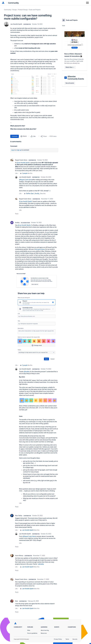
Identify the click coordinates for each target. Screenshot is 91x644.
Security (75, 639)
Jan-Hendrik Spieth (16, 24)
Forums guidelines (32, 633)
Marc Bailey (19, 516)
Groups (15, 10)
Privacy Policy (58, 639)
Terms (67, 639)
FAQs (29, 630)
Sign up (19, 150)
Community (13, 3)
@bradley (27, 372)
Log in (13, 150)
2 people (25, 173)
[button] (34, 84)
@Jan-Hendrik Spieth (23, 163)
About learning (45, 630)
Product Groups (23, 10)
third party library (40, 249)
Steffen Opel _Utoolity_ (33, 193)
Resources (44, 633)
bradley (17, 223)
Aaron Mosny (19, 556)
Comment (15, 136)
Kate (16, 601)
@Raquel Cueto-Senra (26, 180)
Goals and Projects (35, 10)
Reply (17, 214)
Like (16, 173)
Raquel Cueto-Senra (21, 160)
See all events (70, 83)
